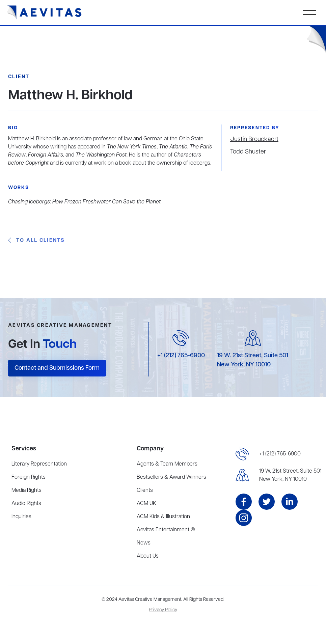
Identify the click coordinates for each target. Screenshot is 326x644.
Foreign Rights (29, 477)
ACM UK (146, 504)
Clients (145, 491)
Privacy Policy (163, 610)
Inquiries (21, 517)
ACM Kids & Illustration (163, 517)
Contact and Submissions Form (57, 368)
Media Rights (26, 491)
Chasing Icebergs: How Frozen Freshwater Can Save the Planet (84, 202)
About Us (148, 556)
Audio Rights (26, 504)
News (144, 543)
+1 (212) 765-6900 (181, 356)
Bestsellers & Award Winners (171, 477)
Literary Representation (39, 464)
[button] (309, 12)
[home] (44, 12)
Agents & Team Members (167, 464)
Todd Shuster (248, 152)
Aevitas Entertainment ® (166, 530)
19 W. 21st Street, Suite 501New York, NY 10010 (290, 475)
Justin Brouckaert (254, 139)
